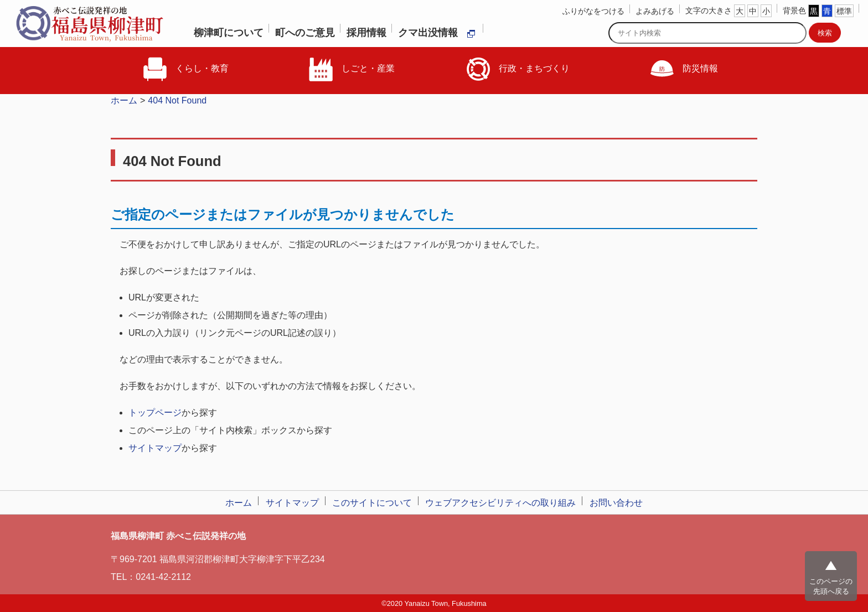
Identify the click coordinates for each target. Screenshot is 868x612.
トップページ (155, 413)
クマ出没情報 (437, 33)
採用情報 (366, 33)
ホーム (124, 100)
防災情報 (683, 69)
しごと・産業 (351, 69)
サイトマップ (155, 448)
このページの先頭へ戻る (831, 586)
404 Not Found (177, 100)
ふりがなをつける (593, 11)
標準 (844, 11)
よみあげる (655, 11)
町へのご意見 (305, 33)
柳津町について (229, 33)
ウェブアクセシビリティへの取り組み (500, 503)
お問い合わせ (616, 503)
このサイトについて (372, 503)
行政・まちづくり (517, 69)
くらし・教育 (185, 69)
